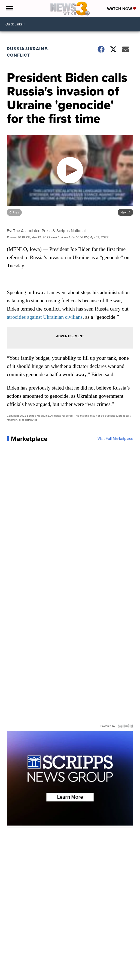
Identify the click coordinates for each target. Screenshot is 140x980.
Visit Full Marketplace (115, 439)
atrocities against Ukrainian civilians (45, 317)
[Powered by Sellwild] (125, 726)
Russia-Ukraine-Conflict (28, 52)
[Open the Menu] (9, 8)
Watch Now (121, 9)
